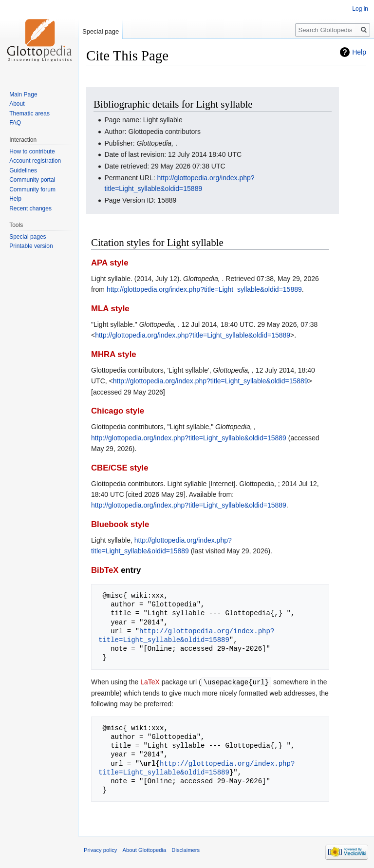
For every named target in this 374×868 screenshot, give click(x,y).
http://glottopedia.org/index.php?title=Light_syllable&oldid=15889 (204, 289)
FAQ (15, 123)
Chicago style (118, 411)
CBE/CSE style (120, 468)
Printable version (31, 246)
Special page (101, 31)
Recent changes (30, 208)
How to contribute (32, 151)
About (17, 104)
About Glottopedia (145, 849)
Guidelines (23, 170)
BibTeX (105, 570)
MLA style (110, 309)
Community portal (32, 180)
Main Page (23, 94)
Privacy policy (100, 849)
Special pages (28, 237)
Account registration (35, 161)
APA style (110, 263)
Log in (360, 9)
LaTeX (150, 682)
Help (359, 52)
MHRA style (114, 354)
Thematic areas (29, 113)
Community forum (32, 189)
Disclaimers (186, 849)
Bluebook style (120, 524)
